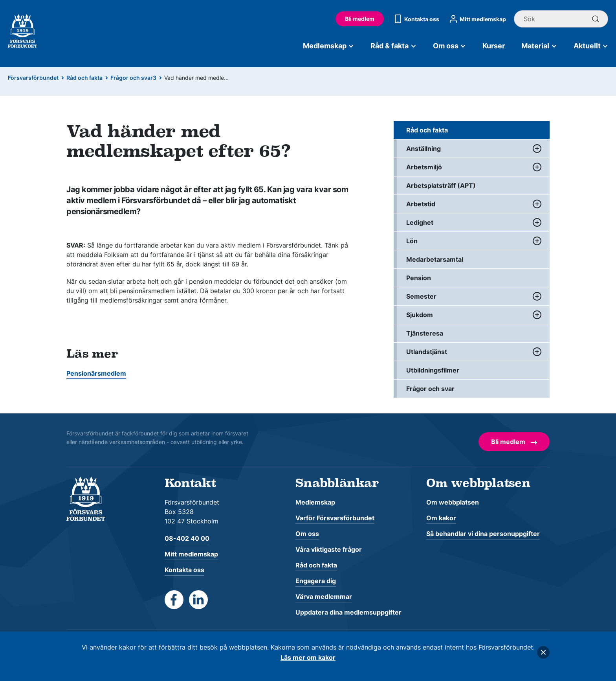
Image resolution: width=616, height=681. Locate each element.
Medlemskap (329, 46)
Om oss (450, 46)
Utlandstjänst (427, 352)
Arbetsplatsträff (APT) (441, 185)
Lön (412, 241)
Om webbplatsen (453, 502)
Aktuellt (591, 46)
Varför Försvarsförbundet (335, 518)
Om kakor (441, 518)
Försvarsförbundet (33, 78)
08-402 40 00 (187, 538)
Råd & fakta (393, 46)
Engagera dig (316, 581)
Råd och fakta (84, 78)
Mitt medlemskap (477, 19)
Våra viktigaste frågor (329, 549)
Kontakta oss (415, 19)
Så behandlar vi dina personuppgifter (483, 534)
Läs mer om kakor (308, 657)
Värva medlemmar (324, 597)
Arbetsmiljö (424, 167)
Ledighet (420, 222)
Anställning (423, 149)
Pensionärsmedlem (96, 373)
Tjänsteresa (425, 333)
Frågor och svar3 (133, 78)
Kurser (494, 46)
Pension (419, 278)
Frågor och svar (430, 389)
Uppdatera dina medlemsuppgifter (348, 612)
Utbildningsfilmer (433, 370)
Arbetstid (421, 204)
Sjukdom (420, 315)
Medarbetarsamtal (435, 259)
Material (539, 46)
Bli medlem (360, 19)
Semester (421, 296)
